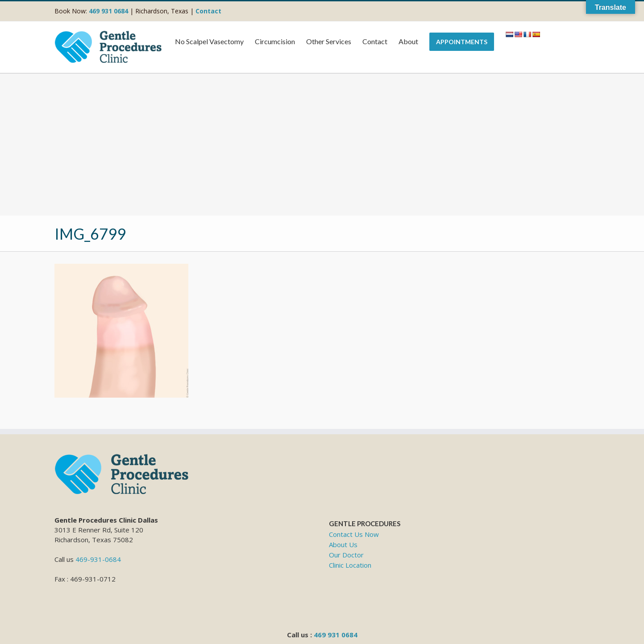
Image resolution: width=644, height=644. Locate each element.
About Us (343, 544)
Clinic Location (350, 565)
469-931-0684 (98, 559)
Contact (208, 11)
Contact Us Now (354, 534)
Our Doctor (346, 555)
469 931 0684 (336, 635)
